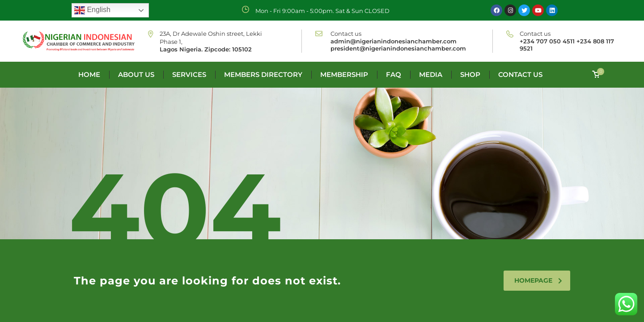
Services (189, 75)
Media (431, 75)
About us (136, 75)
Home (89, 75)
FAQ (394, 75)
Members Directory (263, 75)
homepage (538, 280)
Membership (344, 75)
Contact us (520, 75)
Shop (470, 75)
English (92, 10)
